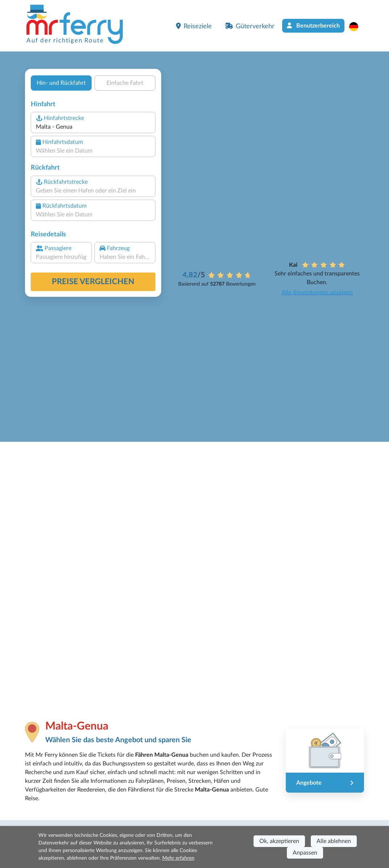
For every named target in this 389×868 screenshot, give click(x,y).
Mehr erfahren (178, 858)
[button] (357, 26)
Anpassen (305, 853)
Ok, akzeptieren (279, 841)
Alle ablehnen (334, 841)
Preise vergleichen (93, 282)
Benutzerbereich (313, 26)
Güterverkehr (250, 26)
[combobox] (93, 127)
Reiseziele (194, 26)
